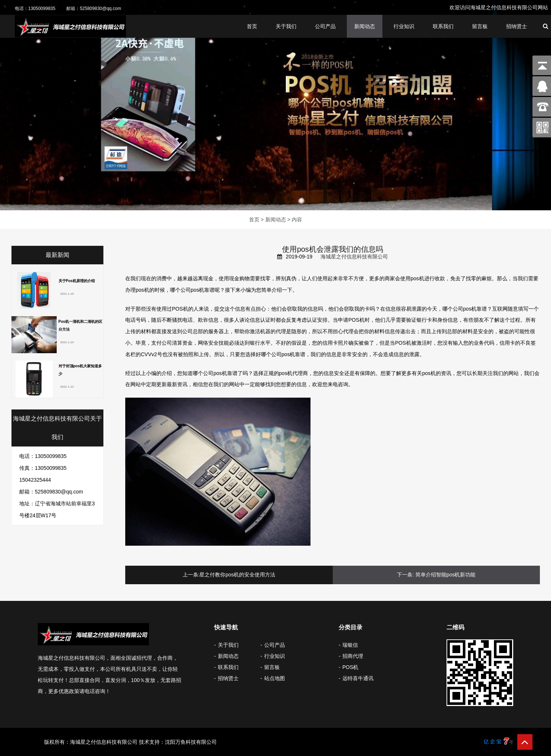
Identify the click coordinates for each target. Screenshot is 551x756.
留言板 (480, 26)
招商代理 (353, 656)
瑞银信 (350, 645)
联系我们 (443, 26)
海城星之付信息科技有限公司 (354, 257)
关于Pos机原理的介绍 (77, 281)
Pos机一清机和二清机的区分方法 (80, 325)
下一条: (405, 575)
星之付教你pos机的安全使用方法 (237, 575)
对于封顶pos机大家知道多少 (80, 370)
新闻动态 (365, 26)
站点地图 (275, 678)
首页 (252, 26)
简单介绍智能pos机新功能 (446, 575)
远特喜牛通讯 (358, 678)
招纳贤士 (517, 26)
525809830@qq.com (100, 9)
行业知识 (404, 26)
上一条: (191, 575)
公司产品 (325, 26)
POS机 (351, 667)
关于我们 (286, 26)
